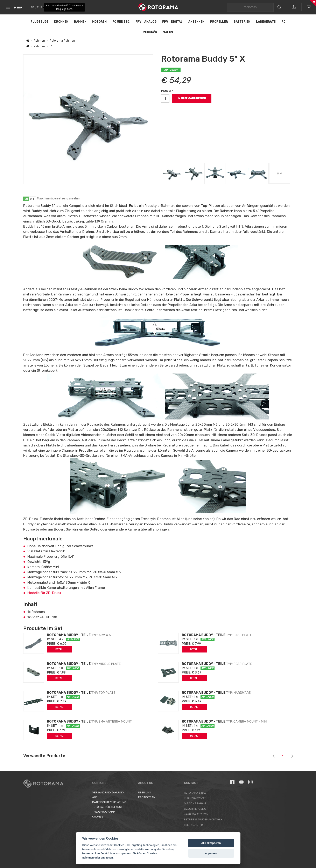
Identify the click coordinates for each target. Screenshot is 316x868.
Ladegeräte (266, 22)
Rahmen (80, 22)
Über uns (145, 792)
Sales (168, 32)
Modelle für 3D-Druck (44, 593)
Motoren (99, 22)
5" (51, 46)
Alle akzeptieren (211, 843)
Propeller (219, 22)
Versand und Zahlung (108, 792)
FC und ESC (121, 22)
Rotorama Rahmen (62, 41)
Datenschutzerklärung (109, 802)
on (26, 199)
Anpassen (211, 853)
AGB (95, 797)
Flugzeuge (40, 22)
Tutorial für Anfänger (108, 807)
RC (283, 22)
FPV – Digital (172, 22)
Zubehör (150, 32)
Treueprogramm (104, 812)
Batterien (242, 22)
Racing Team (147, 797)
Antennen (196, 22)
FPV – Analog (146, 22)
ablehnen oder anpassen (98, 857)
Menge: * (167, 91)
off (32, 199)
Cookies (98, 817)
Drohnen (61, 22)
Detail (59, 649)
